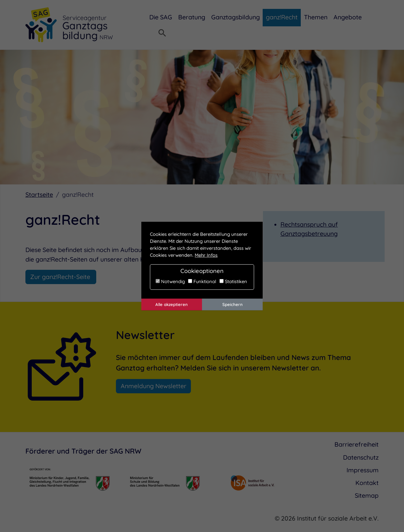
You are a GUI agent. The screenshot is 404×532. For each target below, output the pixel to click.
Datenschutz (361, 457)
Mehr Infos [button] (206, 255)
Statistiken (233, 281)
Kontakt (367, 483)
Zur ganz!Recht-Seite (61, 277)
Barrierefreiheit (357, 444)
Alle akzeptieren (172, 304)
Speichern (232, 304)
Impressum (363, 470)
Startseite (39, 195)
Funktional (202, 281)
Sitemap (367, 495)
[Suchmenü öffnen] (162, 34)
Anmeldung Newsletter (154, 386)
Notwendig (170, 281)
